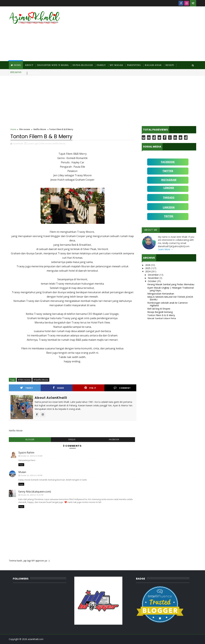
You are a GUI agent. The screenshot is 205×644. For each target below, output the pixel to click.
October (152, 281)
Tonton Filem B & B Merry (161, 315)
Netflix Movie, (59, 143)
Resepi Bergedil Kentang (160, 312)
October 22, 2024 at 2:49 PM (31, 475)
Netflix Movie (40, 129)
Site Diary (18, 73)
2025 (148, 268)
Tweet (27, 388)
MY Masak (116, 65)
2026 (148, 265)
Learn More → (165, 249)
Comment (122, 388)
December (154, 275)
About (29, 65)
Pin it (90, 388)
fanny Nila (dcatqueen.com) (35, 492)
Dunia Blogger (83, 65)
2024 (148, 271)
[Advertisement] (138, 34)
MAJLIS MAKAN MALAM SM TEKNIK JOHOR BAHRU (170, 298)
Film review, (47, 143)
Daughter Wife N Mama (53, 65)
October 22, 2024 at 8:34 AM (31, 456)
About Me (151, 230)
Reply (21, 465)
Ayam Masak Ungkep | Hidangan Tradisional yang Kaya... (170, 289)
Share (58, 388)
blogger (30, 439)
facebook (114, 439)
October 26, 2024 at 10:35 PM (32, 495)
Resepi (170, 65)
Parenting (134, 65)
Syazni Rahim (26, 453)
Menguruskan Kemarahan (161, 294)
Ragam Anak (153, 65)
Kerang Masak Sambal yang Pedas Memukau (171, 284)
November (154, 278)
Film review (25, 129)
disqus (72, 439)
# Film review (24, 380)
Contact (34, 73)
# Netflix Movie (41, 380)
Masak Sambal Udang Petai (162, 318)
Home (17, 65)
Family (101, 65)
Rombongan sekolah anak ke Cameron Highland (168, 304)
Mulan (22, 472)
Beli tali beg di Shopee (159, 309)
